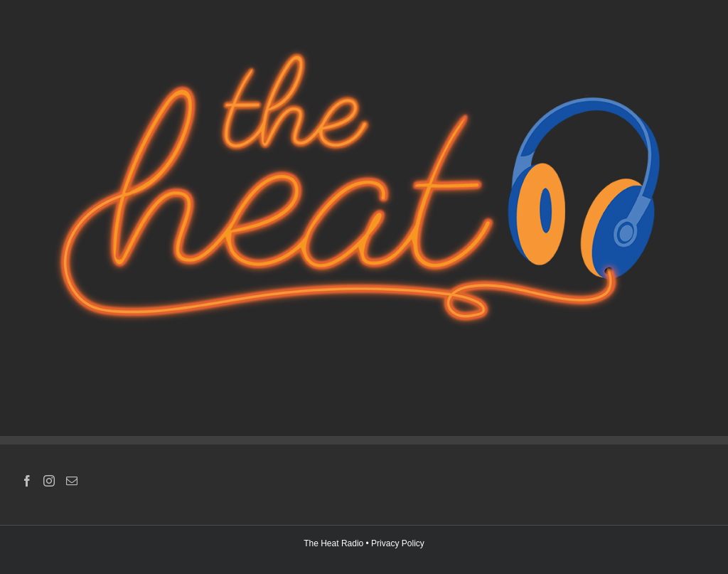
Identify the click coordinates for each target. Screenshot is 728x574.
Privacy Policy (398, 543)
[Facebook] (27, 481)
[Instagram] (49, 481)
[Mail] (72, 481)
